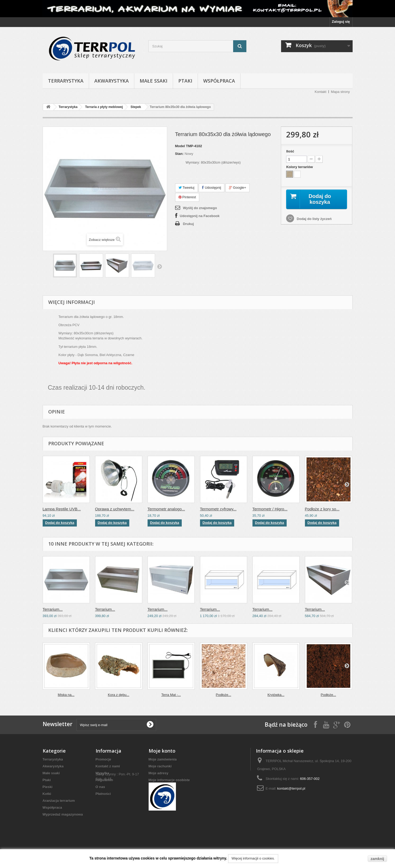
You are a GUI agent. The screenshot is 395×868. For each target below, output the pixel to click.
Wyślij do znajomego (200, 208)
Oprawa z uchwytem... (115, 509)
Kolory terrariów (300, 167)
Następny (159, 266)
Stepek (136, 107)
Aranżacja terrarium (59, 801)
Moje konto (162, 751)
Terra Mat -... (171, 695)
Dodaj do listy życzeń (314, 219)
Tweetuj (187, 188)
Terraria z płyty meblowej (104, 107)
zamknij (377, 859)
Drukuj (188, 224)
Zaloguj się (341, 22)
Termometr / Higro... (270, 509)
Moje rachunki (160, 766)
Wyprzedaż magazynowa (63, 814)
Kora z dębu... (119, 695)
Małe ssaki (154, 81)
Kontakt (321, 92)
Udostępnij (212, 188)
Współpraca (219, 81)
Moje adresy (159, 773)
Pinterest (187, 197)
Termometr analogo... (166, 509)
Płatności (103, 794)
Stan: (179, 154)
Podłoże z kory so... (322, 509)
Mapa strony (340, 92)
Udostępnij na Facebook (200, 216)
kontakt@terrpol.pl (291, 788)
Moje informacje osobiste (169, 780)
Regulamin (104, 780)
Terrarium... (53, 609)
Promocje (103, 759)
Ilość (290, 151)
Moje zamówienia (163, 759)
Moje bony (157, 787)
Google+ (238, 188)
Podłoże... (224, 695)
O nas (100, 787)
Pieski (48, 787)
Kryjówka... (276, 695)
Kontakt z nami (108, 766)
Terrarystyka (66, 81)
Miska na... (66, 695)
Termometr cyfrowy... (218, 509)
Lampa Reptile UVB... (62, 509)
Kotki (47, 794)
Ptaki (185, 81)
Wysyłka (103, 773)
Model (180, 146)
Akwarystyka (112, 81)
